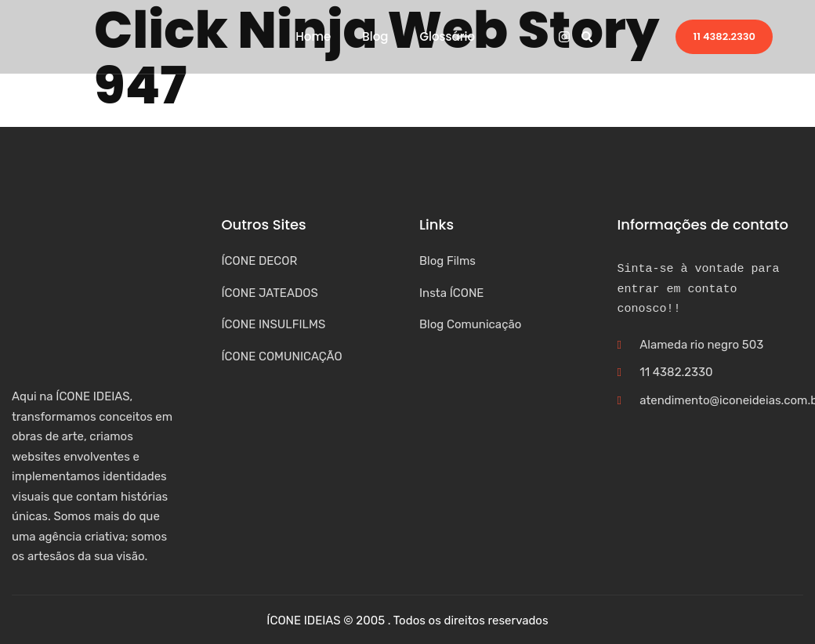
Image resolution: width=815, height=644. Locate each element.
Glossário (447, 37)
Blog (375, 37)
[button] (587, 36)
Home (313, 37)
